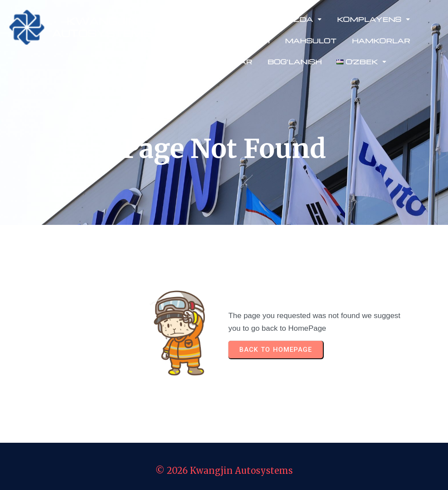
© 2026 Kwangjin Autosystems (224, 471)
